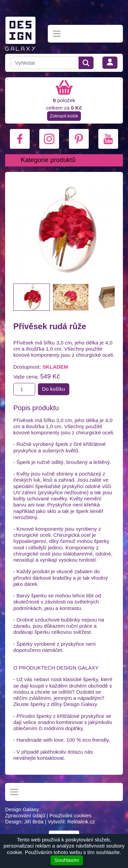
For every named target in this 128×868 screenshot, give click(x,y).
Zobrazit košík (64, 116)
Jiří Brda (34, 822)
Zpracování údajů (25, 815)
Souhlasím (67, 860)
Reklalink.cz (81, 822)
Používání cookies (70, 815)
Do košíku (54, 389)
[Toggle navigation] (57, 34)
